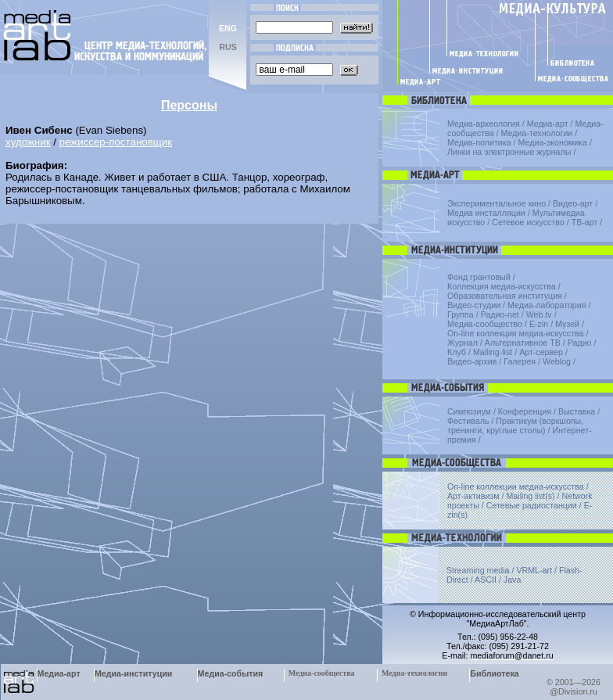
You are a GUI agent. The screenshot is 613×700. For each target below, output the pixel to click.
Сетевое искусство (528, 222)
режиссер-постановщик (116, 142)
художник (28, 142)
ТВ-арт (585, 222)
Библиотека (495, 673)
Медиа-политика (479, 142)
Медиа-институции (133, 673)
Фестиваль (468, 421)
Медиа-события (231, 673)
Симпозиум (469, 411)
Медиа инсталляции (486, 213)
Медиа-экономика (553, 142)
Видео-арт (573, 203)
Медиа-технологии (537, 133)
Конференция (525, 411)
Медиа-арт (548, 124)
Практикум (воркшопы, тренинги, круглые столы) (515, 425)
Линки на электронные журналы (509, 152)
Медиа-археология (484, 124)
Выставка (577, 411)
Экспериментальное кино (496, 203)
